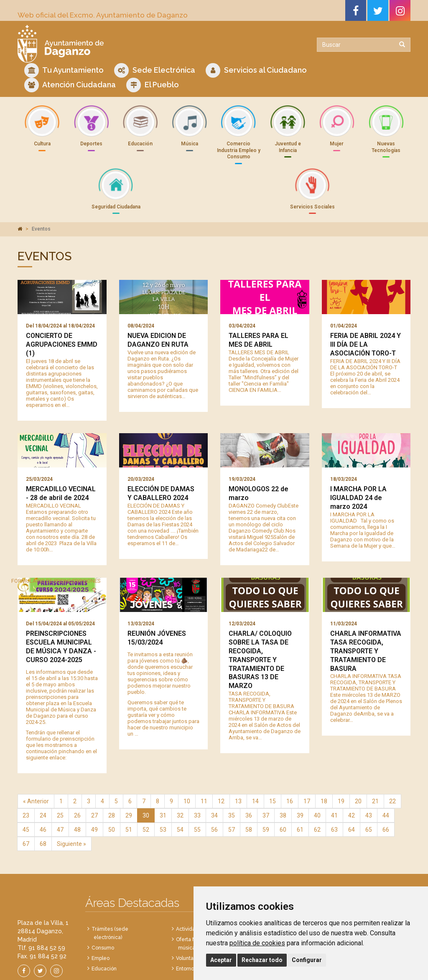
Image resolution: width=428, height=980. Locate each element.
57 (232, 786)
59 (266, 786)
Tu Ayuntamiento (64, 70)
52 (146, 786)
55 (197, 786)
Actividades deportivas (203, 886)
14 (255, 758)
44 (386, 772)
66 (386, 786)
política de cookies (257, 943)
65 (369, 786)
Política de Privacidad (108, 964)
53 (163, 786)
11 (204, 758)
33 (197, 772)
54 (180, 786)
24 (43, 772)
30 (146, 772)
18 (324, 758)
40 (317, 772)
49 (94, 786)
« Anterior (36, 758)
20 (358, 758)
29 (129, 772)
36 (249, 772)
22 (392, 758)
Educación (104, 925)
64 (352, 786)
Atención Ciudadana (70, 85)
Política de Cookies (188, 964)
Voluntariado (191, 915)
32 (180, 772)
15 (273, 758)
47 (60, 786)
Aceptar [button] (221, 960)
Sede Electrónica (155, 70)
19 (341, 758)
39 (300, 772)
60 (283, 786)
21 (375, 758)
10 (187, 758)
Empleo (101, 915)
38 (283, 772)
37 (266, 772)
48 (77, 786)
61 (300, 786)
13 (238, 758)
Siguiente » (71, 800)
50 (112, 786)
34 (214, 772)
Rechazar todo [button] (262, 960)
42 (352, 772)
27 (94, 772)
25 (60, 772)
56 (214, 786)
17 (307, 758)
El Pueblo (153, 85)
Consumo (103, 904)
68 (43, 800)
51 (129, 786)
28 (112, 772)
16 (290, 758)
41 (334, 772)
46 (43, 786)
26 (77, 772)
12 (221, 758)
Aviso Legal (150, 964)
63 (334, 786)
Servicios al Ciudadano (256, 70)
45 (26, 786)
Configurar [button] (307, 960)
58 (249, 786)
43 (369, 772)
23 (26, 772)
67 (26, 800)
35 (232, 772)
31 (163, 772)
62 (317, 786)
